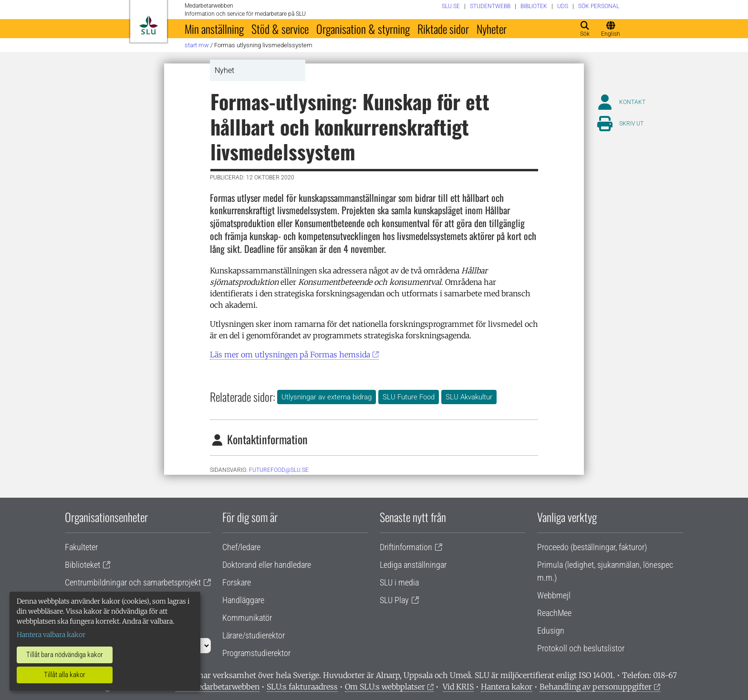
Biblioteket (83, 565)
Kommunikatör (247, 618)
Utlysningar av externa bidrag (327, 397)
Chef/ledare (241, 547)
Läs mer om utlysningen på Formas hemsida (290, 355)
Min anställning (214, 29)
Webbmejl (554, 595)
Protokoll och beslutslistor (581, 648)
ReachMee (554, 613)
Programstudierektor (256, 653)
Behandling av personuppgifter (596, 687)
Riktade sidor (443, 29)
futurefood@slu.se (279, 470)
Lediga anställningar (413, 565)
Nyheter (492, 29)
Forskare (237, 582)
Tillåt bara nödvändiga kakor (65, 655)
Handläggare (243, 600)
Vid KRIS (458, 687)
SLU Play (394, 600)
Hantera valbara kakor (51, 635)
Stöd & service (280, 29)
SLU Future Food (409, 397)
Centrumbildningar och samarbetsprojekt (133, 582)
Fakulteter (81, 547)
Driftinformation (406, 547)
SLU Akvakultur (469, 397)
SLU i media (399, 582)
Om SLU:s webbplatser (385, 687)
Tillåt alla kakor (65, 675)
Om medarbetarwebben (218, 687)
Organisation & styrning (363, 29)
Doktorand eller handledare (267, 565)
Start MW (197, 45)
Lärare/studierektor (254, 635)
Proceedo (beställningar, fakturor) (592, 547)
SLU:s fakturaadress (302, 687)
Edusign (551, 631)
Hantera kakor (507, 687)
